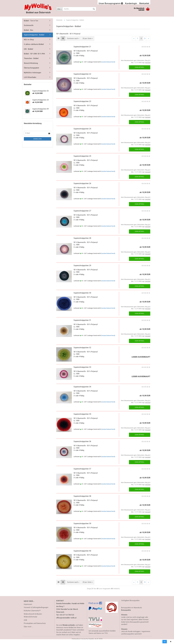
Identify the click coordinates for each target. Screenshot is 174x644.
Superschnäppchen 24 (82, 129)
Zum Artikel (140, 67)
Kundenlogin (131, 3)
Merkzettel (144, 3)
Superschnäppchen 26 (82, 183)
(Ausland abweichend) (108, 62)
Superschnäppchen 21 (82, 47)
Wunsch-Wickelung (31, 63)
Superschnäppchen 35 (82, 414)
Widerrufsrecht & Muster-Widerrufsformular (33, 615)
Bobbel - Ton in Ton (31, 21)
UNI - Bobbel (28, 49)
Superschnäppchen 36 (82, 441)
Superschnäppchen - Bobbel (34, 35)
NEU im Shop (29, 40)
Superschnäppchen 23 (82, 101)
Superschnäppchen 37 (82, 469)
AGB (25, 620)
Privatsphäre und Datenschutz (35, 623)
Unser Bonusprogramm (111, 3)
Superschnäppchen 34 (82, 387)
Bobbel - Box (28, 30)
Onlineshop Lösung (79, 639)
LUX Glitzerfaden (30, 77)
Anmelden (37, 139)
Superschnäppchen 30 (82, 293)
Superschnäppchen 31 (82, 320)
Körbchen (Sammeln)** (32, 611)
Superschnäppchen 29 (82, 266)
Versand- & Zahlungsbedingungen (36, 607)
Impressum (28, 604)
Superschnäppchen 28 (82, 238)
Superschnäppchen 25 (82, 156)
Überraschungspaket (31, 68)
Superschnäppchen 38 (82, 496)
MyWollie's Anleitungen (32, 73)
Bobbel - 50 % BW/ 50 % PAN (34, 54)
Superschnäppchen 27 (82, 211)
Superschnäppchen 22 (82, 74)
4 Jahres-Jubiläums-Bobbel (34, 44)
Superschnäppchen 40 (82, 551)
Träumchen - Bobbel (31, 58)
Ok (165, 642)
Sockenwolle (29, 25)
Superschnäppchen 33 (82, 367)
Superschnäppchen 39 (82, 524)
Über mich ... (28, 627)
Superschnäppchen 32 (82, 348)
